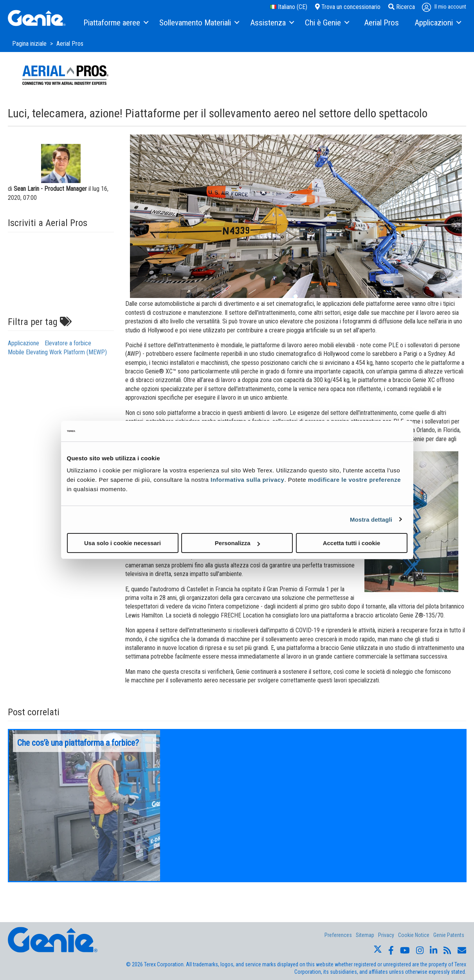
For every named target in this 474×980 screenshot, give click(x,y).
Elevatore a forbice (68, 343)
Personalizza (237, 543)
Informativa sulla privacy (247, 480)
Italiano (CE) (289, 7)
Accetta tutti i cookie (352, 543)
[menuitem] (115, 23)
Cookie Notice (414, 935)
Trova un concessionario (348, 7)
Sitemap (365, 935)
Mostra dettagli (371, 519)
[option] (85, 806)
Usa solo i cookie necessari (123, 543)
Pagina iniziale (30, 44)
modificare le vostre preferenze (354, 480)
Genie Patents (449, 935)
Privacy (386, 935)
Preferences (338, 935)
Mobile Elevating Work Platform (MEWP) (57, 352)
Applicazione (23, 343)
